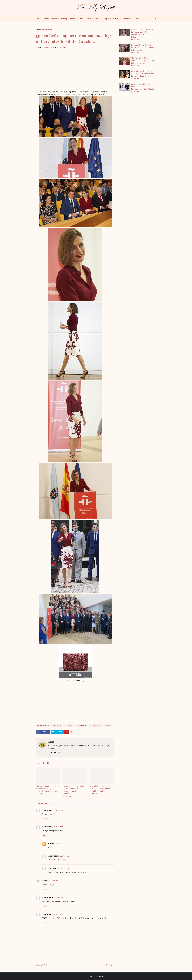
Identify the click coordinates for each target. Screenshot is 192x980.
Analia (45, 881)
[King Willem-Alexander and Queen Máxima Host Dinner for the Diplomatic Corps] (124, 74)
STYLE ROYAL (96, 725)
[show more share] (72, 732)
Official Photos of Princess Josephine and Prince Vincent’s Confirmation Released (142, 33)
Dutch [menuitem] (81, 19)
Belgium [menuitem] (107, 19)
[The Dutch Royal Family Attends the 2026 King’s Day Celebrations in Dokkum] (124, 61)
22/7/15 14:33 (65, 856)
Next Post (110, 965)
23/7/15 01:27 (65, 868)
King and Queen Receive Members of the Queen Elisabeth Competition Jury (47, 789)
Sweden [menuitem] (54, 19)
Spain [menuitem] (89, 19)
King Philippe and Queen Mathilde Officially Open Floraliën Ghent (100, 789)
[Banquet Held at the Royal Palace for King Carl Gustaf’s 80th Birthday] (124, 48)
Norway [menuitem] (116, 19)
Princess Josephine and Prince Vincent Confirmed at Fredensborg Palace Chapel (143, 87)
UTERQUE (108, 725)
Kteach (51, 843)
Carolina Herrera (47, 30)
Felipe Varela (56, 725)
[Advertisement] (75, 69)
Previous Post (42, 965)
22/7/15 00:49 (58, 898)
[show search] (154, 19)
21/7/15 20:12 (53, 881)
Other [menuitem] (137, 19)
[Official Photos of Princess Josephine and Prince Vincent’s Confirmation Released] (124, 32)
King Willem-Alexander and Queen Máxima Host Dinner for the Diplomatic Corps (143, 74)
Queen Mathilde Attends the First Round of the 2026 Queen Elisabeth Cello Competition (74, 790)
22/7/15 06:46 (60, 844)
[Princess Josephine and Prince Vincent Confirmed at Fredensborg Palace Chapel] (124, 87)
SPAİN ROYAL (82, 725)
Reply (45, 819)
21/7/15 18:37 (58, 827)
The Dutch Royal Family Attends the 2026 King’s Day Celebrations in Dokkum (143, 61)
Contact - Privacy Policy (96, 976)
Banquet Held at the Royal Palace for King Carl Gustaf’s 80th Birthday (143, 47)
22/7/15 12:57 (58, 914)
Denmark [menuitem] (72, 19)
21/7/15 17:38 (58, 810)
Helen (51, 742)
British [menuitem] (45, 19)
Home (38, 30)
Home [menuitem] (38, 19)
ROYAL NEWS (69, 725)
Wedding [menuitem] (64, 19)
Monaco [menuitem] (97, 19)
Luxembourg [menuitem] (127, 19)
